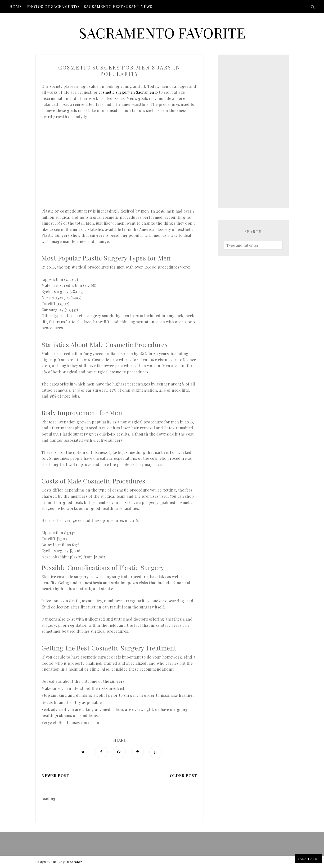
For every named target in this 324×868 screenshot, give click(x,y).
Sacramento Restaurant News (118, 7)
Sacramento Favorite (162, 32)
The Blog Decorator (67, 862)
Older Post (184, 776)
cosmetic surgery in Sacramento (128, 92)
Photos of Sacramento (53, 7)
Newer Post (55, 776)
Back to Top (308, 859)
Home (16, 7)
